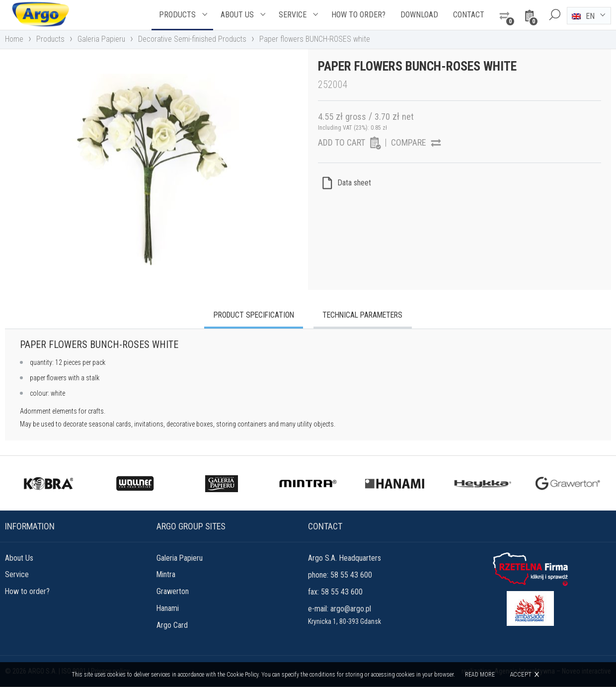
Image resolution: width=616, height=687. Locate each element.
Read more (480, 675)
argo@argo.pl (351, 609)
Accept (521, 674)
